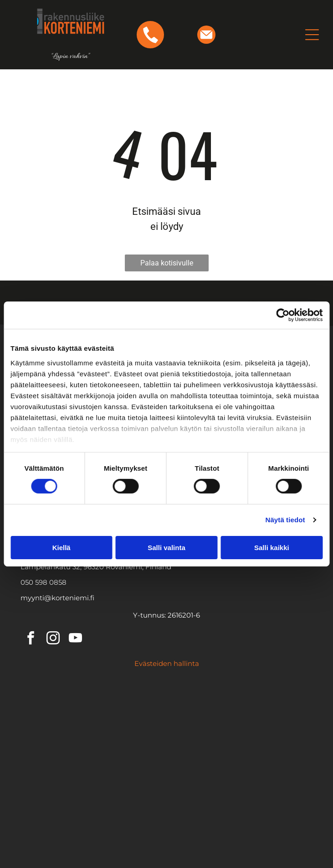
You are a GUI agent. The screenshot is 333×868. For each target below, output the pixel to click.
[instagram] (53, 639)
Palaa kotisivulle (167, 263)
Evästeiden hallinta (167, 663)
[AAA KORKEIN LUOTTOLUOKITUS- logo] (239, 814)
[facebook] (31, 639)
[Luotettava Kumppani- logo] (94, 814)
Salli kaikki (272, 548)
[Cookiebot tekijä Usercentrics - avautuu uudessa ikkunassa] (283, 315)
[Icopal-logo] (239, 704)
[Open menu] (312, 35)
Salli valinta (166, 548)
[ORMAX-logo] (239, 741)
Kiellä (61, 548)
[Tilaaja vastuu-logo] (239, 777)
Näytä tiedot (285, 520)
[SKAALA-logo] (94, 741)
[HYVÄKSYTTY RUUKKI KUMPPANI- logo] (94, 777)
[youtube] (75, 639)
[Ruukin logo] (94, 704)
